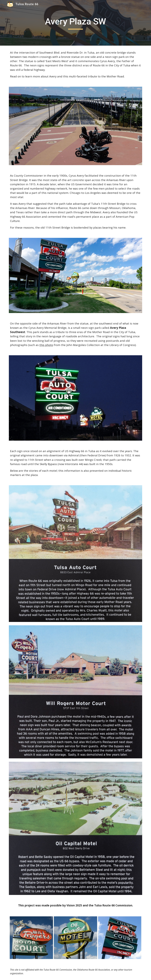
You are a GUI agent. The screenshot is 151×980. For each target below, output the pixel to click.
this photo (46, 345)
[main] (75, 23)
